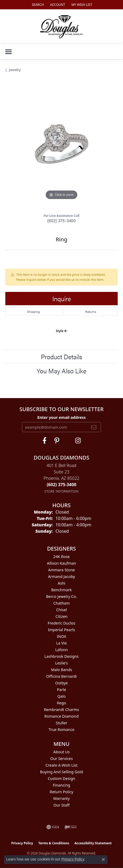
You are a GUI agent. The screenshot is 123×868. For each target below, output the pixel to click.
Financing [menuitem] (61, 785)
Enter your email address (61, 417)
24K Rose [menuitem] (62, 557)
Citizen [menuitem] (62, 616)
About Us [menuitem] (62, 752)
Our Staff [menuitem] (61, 805)
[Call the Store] (62, 485)
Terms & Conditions (54, 843)
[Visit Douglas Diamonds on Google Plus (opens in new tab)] (78, 441)
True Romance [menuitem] (61, 729)
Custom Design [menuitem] (61, 778)
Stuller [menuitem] (61, 723)
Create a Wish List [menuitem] (61, 765)
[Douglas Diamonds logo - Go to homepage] (61, 27)
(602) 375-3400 (61, 220)
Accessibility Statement (93, 843)
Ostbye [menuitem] (61, 683)
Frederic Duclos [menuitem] (61, 623)
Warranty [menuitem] (61, 798)
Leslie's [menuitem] (62, 663)
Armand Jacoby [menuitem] (62, 576)
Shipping (33, 312)
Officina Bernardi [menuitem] (61, 676)
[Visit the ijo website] (71, 827)
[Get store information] (61, 491)
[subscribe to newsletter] (94, 427)
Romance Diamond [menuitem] (61, 716)
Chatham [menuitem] (62, 603)
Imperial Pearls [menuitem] (62, 630)
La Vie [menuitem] (62, 643)
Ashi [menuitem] (61, 583)
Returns (90, 312)
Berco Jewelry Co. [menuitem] (61, 596)
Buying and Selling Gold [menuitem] (62, 772)
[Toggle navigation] (9, 52)
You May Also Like (61, 371)
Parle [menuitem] (61, 690)
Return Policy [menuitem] (61, 792)
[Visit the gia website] (53, 827)
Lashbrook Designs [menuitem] (61, 656)
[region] (61, 145)
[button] (37, 5)
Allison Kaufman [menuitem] (62, 563)
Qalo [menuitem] (62, 696)
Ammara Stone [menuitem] (61, 570)
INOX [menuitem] (61, 636)
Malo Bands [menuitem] (61, 670)
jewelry (15, 70)
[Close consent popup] (103, 859)
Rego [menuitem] (61, 703)
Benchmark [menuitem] (61, 590)
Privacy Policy (22, 843)
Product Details (61, 357)
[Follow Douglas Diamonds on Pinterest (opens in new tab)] (57, 441)
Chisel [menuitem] (61, 610)
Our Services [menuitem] (61, 759)
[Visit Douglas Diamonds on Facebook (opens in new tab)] (44, 441)
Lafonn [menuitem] (61, 650)
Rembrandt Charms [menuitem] (61, 710)
